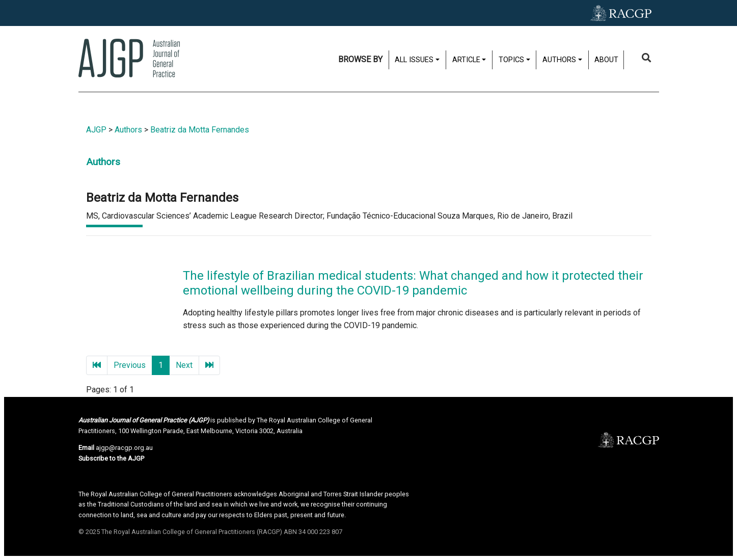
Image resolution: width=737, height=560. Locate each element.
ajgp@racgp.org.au (124, 448)
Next (184, 365)
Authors (559, 60)
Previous (130, 365)
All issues (414, 60)
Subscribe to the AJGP (111, 458)
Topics (511, 60)
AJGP (96, 130)
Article (466, 60)
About (606, 60)
